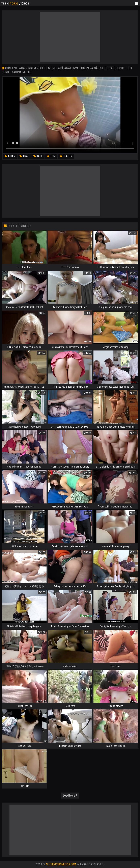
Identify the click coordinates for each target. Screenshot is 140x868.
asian (10, 156)
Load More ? (70, 796)
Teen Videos (15, 3)
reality (66, 156)
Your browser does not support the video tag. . (70, 115)
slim (51, 156)
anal (24, 156)
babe (38, 156)
